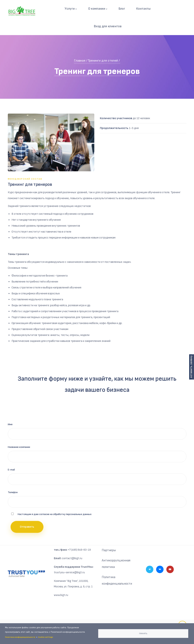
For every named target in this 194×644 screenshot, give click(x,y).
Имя (10, 425)
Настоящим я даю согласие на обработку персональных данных (55, 515)
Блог (122, 9)
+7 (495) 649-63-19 (79, 550)
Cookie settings (46, 637)
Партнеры (109, 551)
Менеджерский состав (25, 180)
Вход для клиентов (108, 27)
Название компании (19, 448)
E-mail (11, 470)
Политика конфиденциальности (118, 582)
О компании (98, 9)
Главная (80, 61)
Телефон (13, 493)
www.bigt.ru (61, 596)
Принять (143, 634)
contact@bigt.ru (72, 559)
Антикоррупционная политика (116, 565)
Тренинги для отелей (103, 61)
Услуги (71, 9)
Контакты (143, 9)
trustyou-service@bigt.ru (69, 573)
